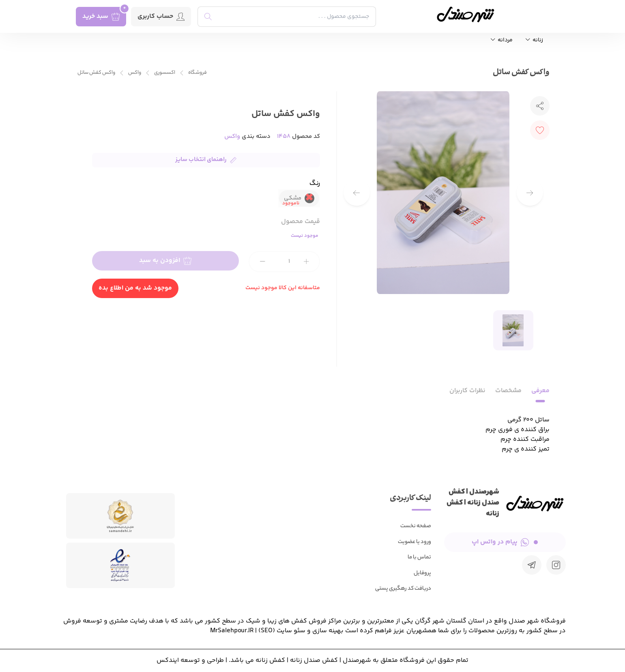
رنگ (315, 184)
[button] (357, 193)
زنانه (534, 40)
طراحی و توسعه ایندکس (190, 660)
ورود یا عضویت (415, 542)
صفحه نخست (416, 526)
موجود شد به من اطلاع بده (135, 288)
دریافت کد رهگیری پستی (403, 589)
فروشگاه (198, 73)
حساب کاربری (161, 16)
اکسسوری (165, 73)
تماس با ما (419, 557)
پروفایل (422, 573)
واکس (135, 73)
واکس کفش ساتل (96, 73)
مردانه (502, 40)
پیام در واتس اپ (505, 542)
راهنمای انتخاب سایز (206, 160)
